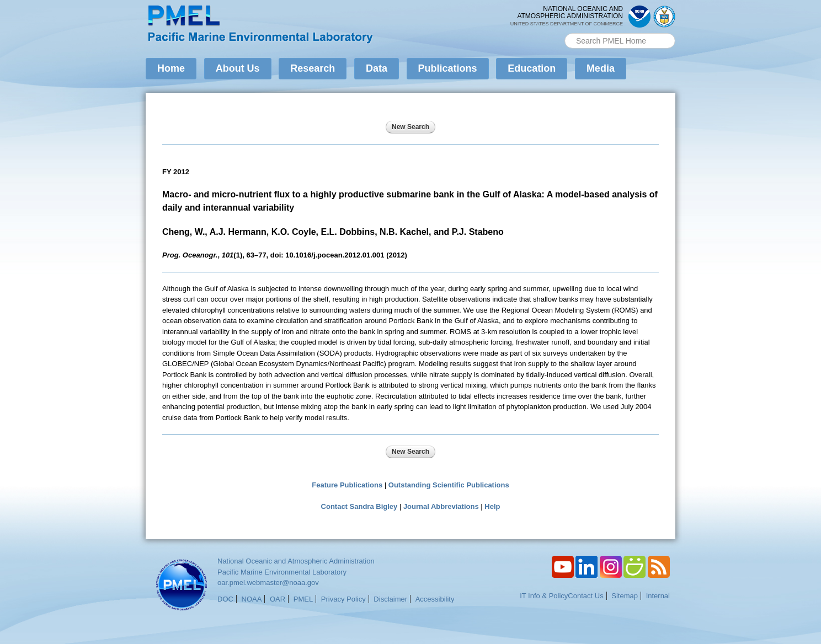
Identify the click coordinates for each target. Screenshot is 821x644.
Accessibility (435, 599)
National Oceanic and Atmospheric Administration (296, 561)
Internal (658, 596)
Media (601, 68)
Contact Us (585, 596)
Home (171, 68)
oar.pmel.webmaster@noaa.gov (268, 583)
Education (532, 68)
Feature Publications (347, 485)
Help (492, 506)
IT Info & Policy (544, 596)
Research (313, 68)
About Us (238, 68)
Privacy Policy (343, 599)
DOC (225, 599)
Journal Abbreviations (441, 506)
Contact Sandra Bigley (359, 506)
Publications (448, 68)
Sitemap (625, 596)
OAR (278, 599)
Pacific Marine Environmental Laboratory (282, 572)
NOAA (252, 599)
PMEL (303, 599)
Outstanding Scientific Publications (449, 485)
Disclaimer (390, 599)
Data (377, 68)
